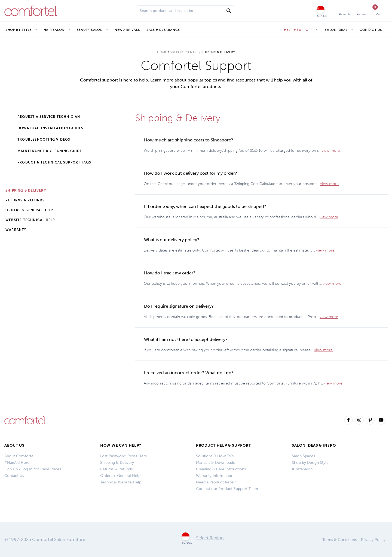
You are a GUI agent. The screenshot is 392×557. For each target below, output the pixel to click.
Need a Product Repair (216, 482)
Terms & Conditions (339, 540)
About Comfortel (19, 456)
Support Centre (184, 52)
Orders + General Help (120, 476)
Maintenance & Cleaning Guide (50, 151)
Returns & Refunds (25, 200)
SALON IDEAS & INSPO (314, 445)
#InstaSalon (302, 469)
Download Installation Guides (50, 128)
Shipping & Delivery (26, 190)
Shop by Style (19, 30)
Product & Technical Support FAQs (54, 162)
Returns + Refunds (116, 469)
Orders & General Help (29, 210)
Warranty (16, 230)
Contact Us (371, 30)
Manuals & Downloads (215, 463)
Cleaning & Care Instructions (221, 469)
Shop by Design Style (310, 463)
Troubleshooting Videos (44, 140)
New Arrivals (127, 30)
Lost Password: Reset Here (124, 456)
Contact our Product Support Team (227, 489)
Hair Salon (54, 30)
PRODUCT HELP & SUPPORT (223, 445)
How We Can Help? (121, 445)
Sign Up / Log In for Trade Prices (33, 469)
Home (162, 52)
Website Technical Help (30, 220)
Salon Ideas (336, 30)
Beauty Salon (90, 30)
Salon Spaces (303, 456)
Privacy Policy (373, 540)
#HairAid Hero (17, 463)
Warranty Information (215, 476)
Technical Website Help (121, 482)
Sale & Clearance (163, 30)
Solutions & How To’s (215, 456)
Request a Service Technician (49, 117)
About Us (14, 445)
